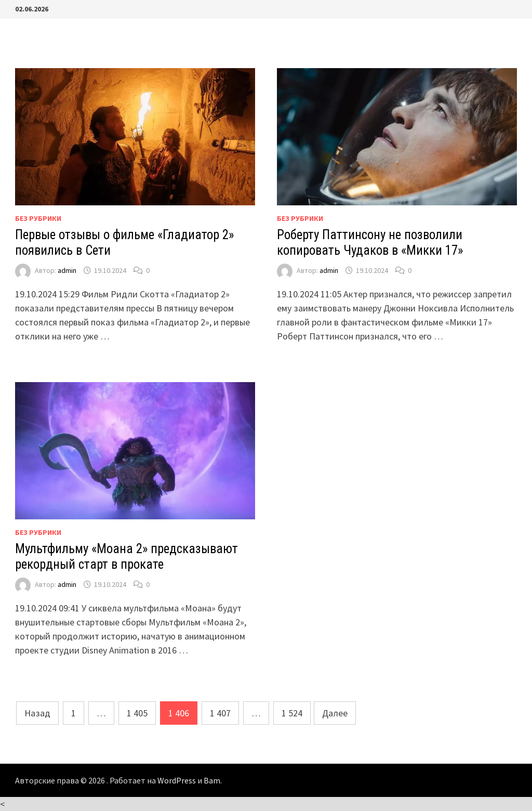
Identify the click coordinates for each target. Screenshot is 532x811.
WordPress (177, 780)
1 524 (292, 713)
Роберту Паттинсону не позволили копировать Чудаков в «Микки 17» (370, 243)
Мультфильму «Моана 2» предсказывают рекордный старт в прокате (127, 557)
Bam (212, 780)
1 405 (137, 713)
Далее (335, 713)
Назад (37, 713)
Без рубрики (38, 218)
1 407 (220, 713)
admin (67, 270)
